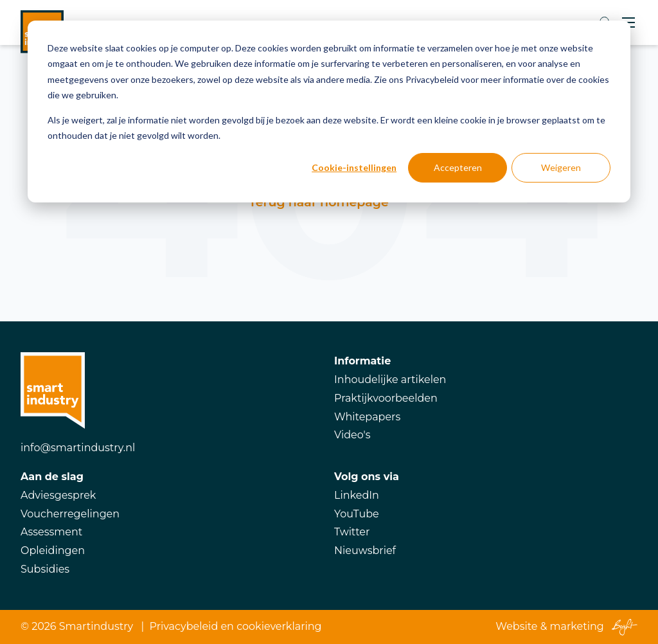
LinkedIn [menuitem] (357, 495)
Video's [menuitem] (352, 435)
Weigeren (561, 167)
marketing (577, 626)
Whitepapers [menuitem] (367, 417)
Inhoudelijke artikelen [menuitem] (390, 380)
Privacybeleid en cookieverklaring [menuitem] (236, 626)
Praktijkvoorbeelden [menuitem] (386, 398)
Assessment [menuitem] (51, 532)
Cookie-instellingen (354, 167)
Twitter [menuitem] (352, 532)
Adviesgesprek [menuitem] (58, 495)
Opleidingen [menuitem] (53, 550)
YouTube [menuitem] (357, 514)
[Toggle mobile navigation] (628, 22)
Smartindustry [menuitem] (96, 626)
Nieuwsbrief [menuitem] (365, 550)
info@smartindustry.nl (78, 448)
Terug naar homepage (318, 202)
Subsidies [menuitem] (45, 569)
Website (516, 626)
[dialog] (329, 112)
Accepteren (458, 167)
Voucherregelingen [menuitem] (70, 514)
